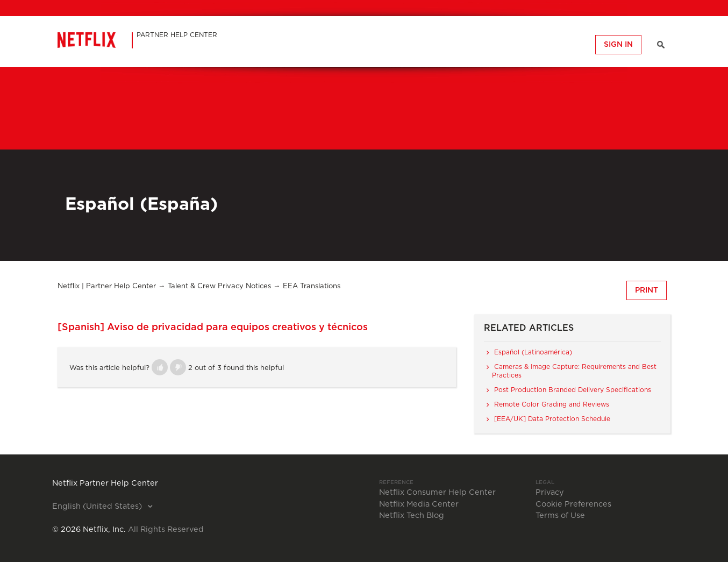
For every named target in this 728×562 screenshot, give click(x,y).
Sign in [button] (618, 45)
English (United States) (98, 507)
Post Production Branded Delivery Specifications (573, 390)
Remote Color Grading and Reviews (552, 404)
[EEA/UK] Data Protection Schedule (552, 419)
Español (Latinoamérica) (533, 352)
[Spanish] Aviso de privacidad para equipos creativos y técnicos (213, 328)
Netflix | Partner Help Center (107, 286)
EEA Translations (312, 286)
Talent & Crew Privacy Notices (219, 286)
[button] (160, 367)
